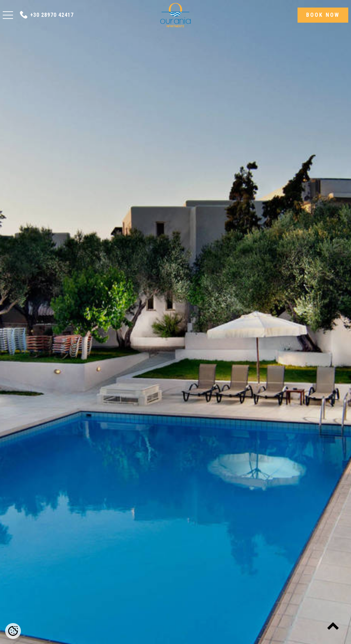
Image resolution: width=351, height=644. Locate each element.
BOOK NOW (323, 15)
